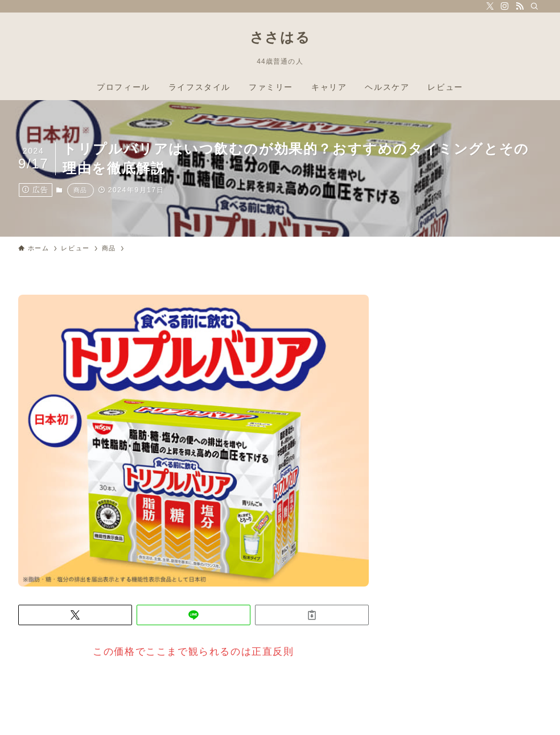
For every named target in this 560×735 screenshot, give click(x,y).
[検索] (534, 6)
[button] (75, 615)
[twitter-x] (490, 6)
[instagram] (505, 6)
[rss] (520, 6)
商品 (81, 190)
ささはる (280, 38)
